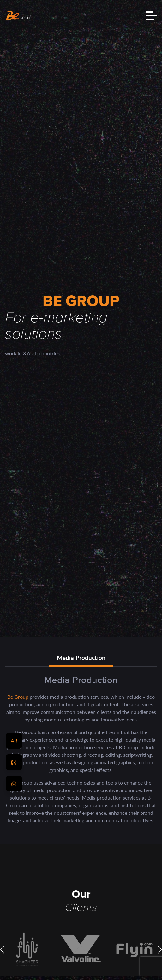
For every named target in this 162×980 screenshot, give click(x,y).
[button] (2, 950)
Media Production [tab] (81, 658)
